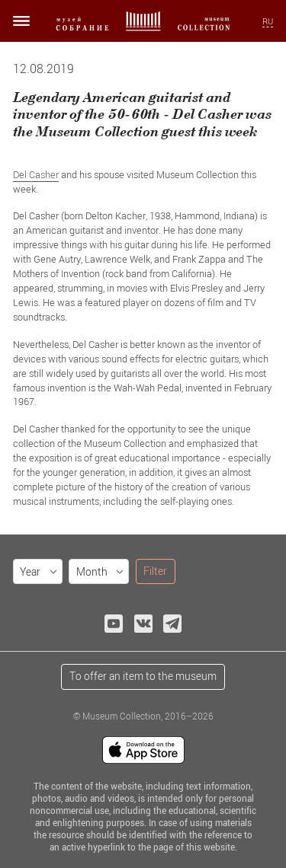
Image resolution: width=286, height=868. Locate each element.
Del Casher (36, 174)
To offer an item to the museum (143, 676)
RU (268, 21)
